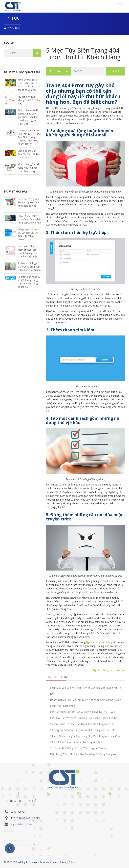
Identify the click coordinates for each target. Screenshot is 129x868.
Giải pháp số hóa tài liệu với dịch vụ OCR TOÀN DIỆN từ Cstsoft (28, 234)
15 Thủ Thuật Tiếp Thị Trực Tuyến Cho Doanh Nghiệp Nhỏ (82, 724)
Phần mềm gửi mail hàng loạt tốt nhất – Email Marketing (28, 168)
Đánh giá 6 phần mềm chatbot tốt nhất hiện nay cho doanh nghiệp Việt (27, 251)
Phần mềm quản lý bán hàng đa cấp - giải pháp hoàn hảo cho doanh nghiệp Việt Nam (28, 117)
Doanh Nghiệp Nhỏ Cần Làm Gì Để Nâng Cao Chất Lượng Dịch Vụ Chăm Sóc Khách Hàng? (86, 703)
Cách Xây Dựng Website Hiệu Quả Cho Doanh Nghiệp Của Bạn (84, 718)
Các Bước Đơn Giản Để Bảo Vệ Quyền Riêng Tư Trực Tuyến (82, 712)
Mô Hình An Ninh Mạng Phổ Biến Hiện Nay (29, 100)
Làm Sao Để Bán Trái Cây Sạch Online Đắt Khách (29, 154)
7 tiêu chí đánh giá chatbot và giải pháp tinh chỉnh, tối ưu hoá (29, 267)
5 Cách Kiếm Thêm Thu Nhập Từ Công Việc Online (77, 742)
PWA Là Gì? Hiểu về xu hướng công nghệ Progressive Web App (29, 219)
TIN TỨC (15, 28)
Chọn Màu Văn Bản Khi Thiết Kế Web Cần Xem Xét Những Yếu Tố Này (86, 691)
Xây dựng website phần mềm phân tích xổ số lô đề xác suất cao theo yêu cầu (29, 85)
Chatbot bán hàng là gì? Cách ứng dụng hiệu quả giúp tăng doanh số (29, 282)
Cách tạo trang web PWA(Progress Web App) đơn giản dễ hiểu (28, 204)
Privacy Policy (67, 862)
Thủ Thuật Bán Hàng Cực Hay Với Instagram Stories (78, 748)
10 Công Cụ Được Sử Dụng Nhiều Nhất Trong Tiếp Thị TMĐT (84, 730)
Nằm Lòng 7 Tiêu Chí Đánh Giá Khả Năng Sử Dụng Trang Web (84, 754)
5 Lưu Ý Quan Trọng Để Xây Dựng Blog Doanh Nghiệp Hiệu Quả (85, 736)
